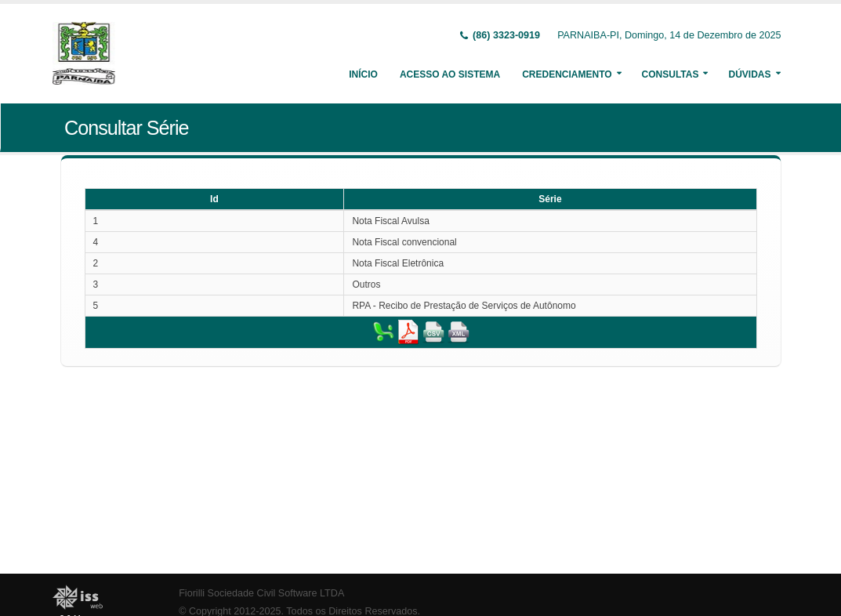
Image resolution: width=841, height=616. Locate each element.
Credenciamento (567, 74)
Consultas (671, 74)
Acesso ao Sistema (450, 74)
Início (363, 74)
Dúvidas (749, 74)
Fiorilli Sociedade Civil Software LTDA (261, 593)
